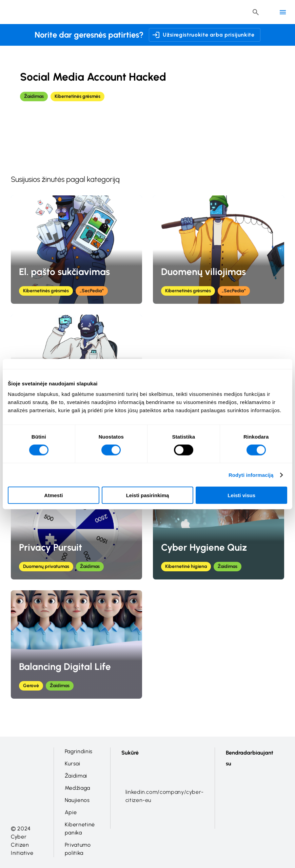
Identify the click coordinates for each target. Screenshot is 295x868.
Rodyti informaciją (251, 475)
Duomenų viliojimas (203, 272)
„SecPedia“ (92, 291)
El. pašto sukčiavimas (64, 272)
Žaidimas (34, 96)
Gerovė (31, 686)
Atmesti (53, 495)
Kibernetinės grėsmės (77, 96)
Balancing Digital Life (65, 666)
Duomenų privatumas (46, 566)
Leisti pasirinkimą (148, 495)
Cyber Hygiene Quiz (204, 547)
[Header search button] (256, 12)
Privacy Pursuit (51, 547)
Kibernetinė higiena (186, 566)
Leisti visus (241, 495)
